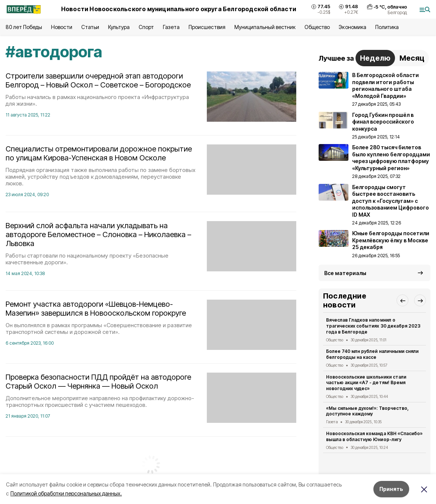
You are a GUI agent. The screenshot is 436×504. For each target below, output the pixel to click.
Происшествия (207, 27)
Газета (171, 27)
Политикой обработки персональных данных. (66, 493)
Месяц (412, 58)
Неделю (375, 58)
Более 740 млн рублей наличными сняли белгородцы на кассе (372, 354)
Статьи (90, 27)
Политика (387, 27)
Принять (391, 489)
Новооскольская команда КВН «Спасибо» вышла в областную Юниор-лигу (374, 436)
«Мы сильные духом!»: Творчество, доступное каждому (367, 411)
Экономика (352, 27)
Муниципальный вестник (265, 27)
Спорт (146, 27)
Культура (119, 27)
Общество (317, 27)
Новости (61, 27)
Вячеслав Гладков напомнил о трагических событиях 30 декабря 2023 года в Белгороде (373, 326)
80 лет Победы (24, 27)
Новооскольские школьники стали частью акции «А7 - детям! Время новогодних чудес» (366, 383)
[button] (402, 300)
